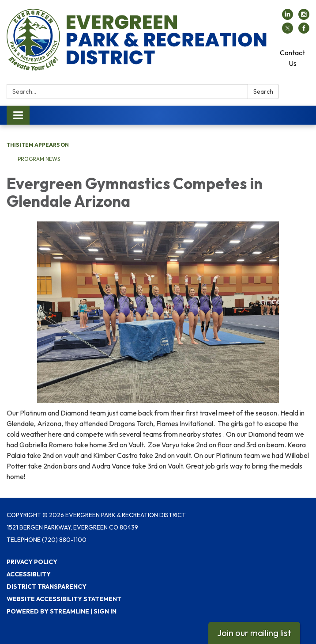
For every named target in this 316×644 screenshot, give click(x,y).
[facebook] (304, 31)
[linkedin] (288, 17)
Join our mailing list (254, 633)
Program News (39, 159)
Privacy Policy (32, 562)
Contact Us (292, 58)
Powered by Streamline (48, 611)
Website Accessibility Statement (64, 599)
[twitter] (288, 31)
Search (263, 91)
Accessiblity (29, 574)
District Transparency (47, 587)
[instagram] (304, 17)
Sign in (105, 611)
